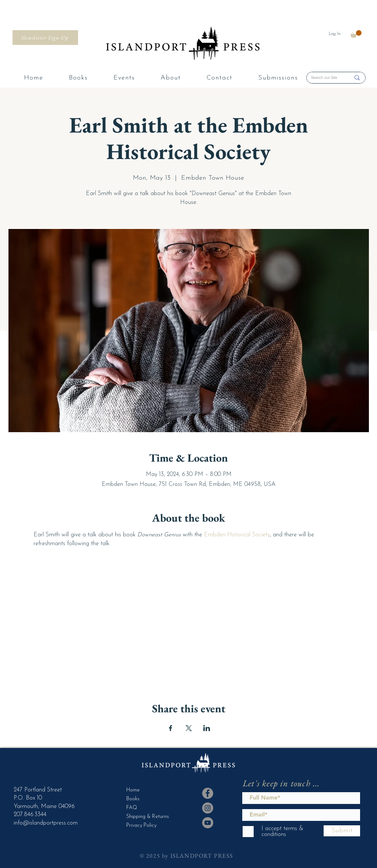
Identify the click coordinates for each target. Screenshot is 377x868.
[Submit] (342, 831)
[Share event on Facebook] (171, 728)
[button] (356, 34)
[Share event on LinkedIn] (207, 728)
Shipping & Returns (145, 817)
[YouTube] (208, 823)
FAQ (132, 808)
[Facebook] (208, 793)
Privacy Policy (141, 825)
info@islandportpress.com (46, 823)
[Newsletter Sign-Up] (45, 38)
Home (133, 790)
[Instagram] (208, 808)
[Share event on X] (189, 728)
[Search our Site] (325, 78)
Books (133, 799)
